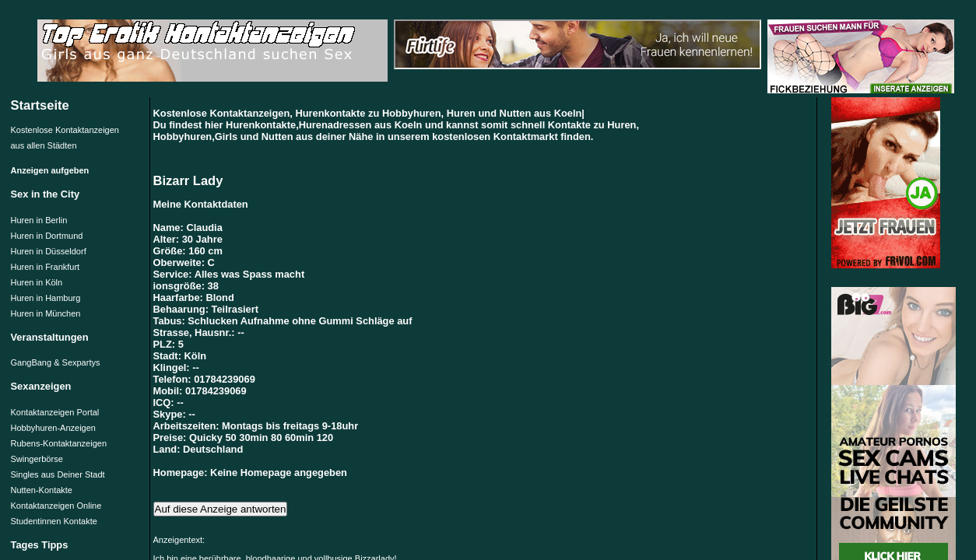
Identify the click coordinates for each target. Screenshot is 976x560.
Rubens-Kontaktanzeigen (59, 443)
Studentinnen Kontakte (54, 521)
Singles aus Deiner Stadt (58, 474)
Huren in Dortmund (47, 236)
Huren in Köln (37, 282)
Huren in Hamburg (46, 298)
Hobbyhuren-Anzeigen (53, 428)
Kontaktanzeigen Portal (55, 412)
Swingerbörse (37, 459)
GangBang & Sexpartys (56, 362)
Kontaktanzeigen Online (56, 506)
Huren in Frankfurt (46, 267)
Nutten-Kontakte (42, 490)
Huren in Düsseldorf (49, 251)
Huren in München (46, 313)
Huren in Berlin (39, 220)
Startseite (40, 105)
